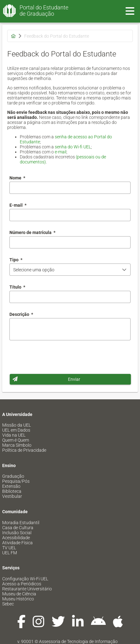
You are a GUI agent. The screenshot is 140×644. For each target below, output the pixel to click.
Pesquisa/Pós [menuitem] (16, 481)
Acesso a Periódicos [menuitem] (22, 584)
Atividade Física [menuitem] (17, 543)
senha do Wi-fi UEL (73, 147)
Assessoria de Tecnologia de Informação (78, 641)
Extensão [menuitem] (11, 486)
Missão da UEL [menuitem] (17, 425)
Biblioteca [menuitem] (12, 491)
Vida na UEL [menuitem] (14, 435)
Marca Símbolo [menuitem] (17, 445)
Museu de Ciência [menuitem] (19, 594)
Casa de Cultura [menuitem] (18, 528)
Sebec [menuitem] (8, 604)
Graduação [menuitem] (13, 476)
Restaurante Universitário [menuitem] (27, 589)
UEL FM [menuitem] (10, 553)
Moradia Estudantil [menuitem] (21, 523)
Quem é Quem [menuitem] (16, 440)
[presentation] (57, 357)
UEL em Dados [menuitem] (16, 430)
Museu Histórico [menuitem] (18, 599)
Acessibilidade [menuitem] (16, 538)
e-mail (61, 152)
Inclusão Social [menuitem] (17, 533)
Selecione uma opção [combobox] (34, 270)
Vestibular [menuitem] (12, 496)
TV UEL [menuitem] (9, 548)
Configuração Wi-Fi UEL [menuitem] (25, 579)
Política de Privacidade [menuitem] (24, 450)
